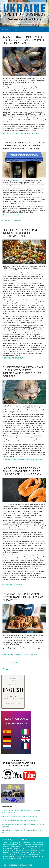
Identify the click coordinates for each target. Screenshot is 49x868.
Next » (17, 662)
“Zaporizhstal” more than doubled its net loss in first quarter (20, 820)
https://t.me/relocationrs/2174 (12, 215)
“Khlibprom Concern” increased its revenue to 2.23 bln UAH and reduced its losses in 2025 (21, 811)
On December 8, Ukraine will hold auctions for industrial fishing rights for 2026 (24, 372)
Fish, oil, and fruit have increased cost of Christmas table (20, 233)
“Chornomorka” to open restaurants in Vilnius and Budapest (23, 597)
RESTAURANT (19, 655)
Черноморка (17, 221)
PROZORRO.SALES (19, 459)
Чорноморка (33, 655)
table (24, 358)
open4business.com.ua (11, 865)
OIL (20, 358)
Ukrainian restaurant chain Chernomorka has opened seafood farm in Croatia (24, 146)
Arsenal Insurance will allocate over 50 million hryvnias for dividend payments (22, 831)
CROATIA (7, 221)
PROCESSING (18, 585)
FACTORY (7, 585)
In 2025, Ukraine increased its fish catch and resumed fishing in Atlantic (23, 40)
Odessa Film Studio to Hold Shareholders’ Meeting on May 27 (21, 816)
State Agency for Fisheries (31, 133)
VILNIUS (26, 655)
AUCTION (7, 459)
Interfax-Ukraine (26, 865)
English (15, 29)
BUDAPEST (7, 655)
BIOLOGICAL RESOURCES (12, 133)
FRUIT (17, 358)
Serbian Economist (16, 180)
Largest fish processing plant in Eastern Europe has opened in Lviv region (22, 471)
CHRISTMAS (8, 358)
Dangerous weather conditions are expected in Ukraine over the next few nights (23, 825)
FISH (21, 133)
